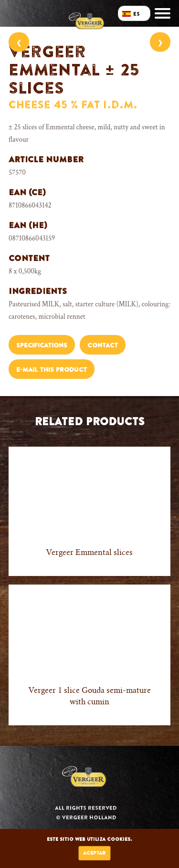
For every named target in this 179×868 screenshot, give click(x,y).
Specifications (42, 345)
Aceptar (94, 853)
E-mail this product (52, 370)
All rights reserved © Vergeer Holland (86, 813)
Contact (103, 345)
